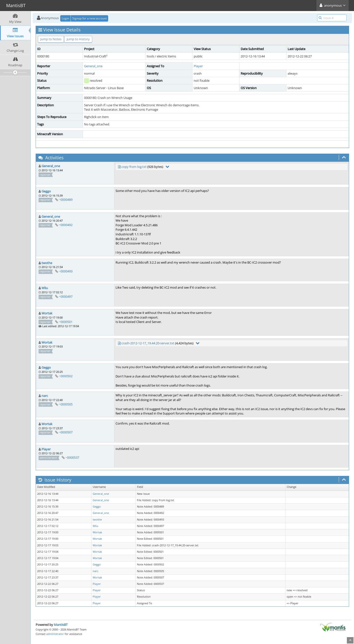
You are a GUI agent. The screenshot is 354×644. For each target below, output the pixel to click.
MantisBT (61, 625)
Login (65, 18)
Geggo (46, 191)
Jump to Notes (51, 39)
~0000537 (72, 457)
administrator (55, 634)
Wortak (47, 313)
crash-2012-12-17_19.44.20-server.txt (148, 343)
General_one (93, 66)
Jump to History (78, 39)
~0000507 (66, 432)
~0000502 (66, 376)
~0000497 (66, 296)
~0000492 (66, 225)
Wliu (45, 288)
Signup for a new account (89, 18)
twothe (47, 263)
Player (198, 66)
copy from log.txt (134, 167)
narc (45, 396)
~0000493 (66, 271)
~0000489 (66, 200)
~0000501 (66, 322)
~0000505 (66, 404)
